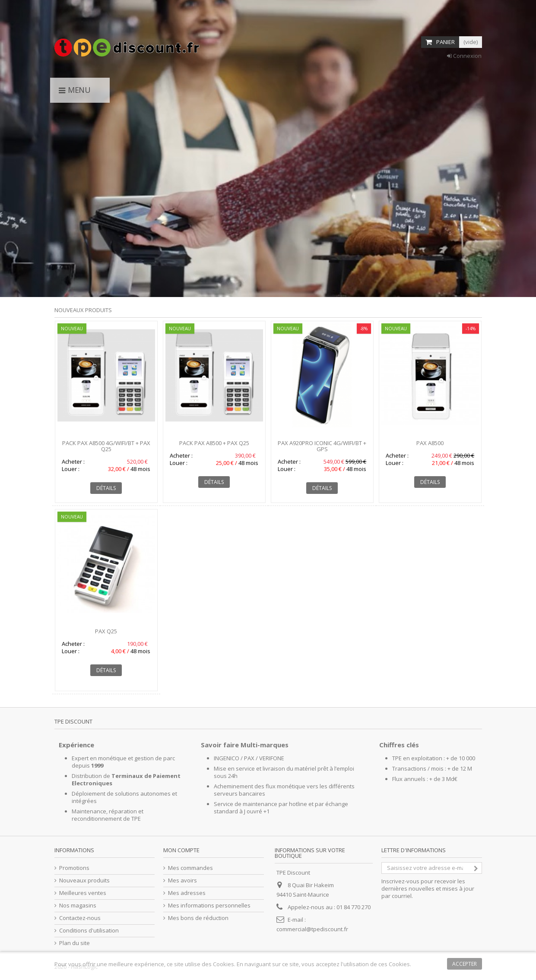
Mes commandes (190, 868)
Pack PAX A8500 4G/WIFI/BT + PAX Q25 (106, 446)
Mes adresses (187, 893)
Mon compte (181, 850)
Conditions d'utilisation (89, 931)
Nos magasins (78, 906)
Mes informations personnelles (209, 906)
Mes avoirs (182, 880)
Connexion (464, 56)
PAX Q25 (106, 631)
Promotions (74, 868)
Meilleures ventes (83, 893)
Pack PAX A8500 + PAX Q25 (214, 443)
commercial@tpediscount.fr (312, 929)
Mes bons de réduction (198, 918)
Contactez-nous (80, 918)
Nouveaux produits (83, 310)
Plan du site (75, 943)
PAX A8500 (430, 443)
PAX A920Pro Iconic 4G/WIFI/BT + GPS (322, 446)
